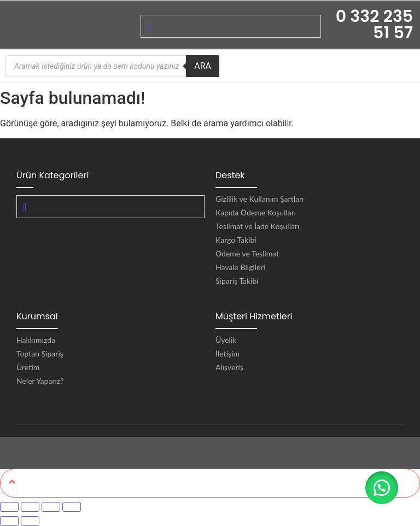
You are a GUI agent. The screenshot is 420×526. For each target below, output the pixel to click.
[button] (382, 488)
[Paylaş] (51, 507)
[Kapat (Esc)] (72, 507)
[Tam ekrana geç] (30, 507)
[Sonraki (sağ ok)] (30, 521)
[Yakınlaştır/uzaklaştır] (9, 507)
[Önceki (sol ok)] (9, 521)
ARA (203, 66)
